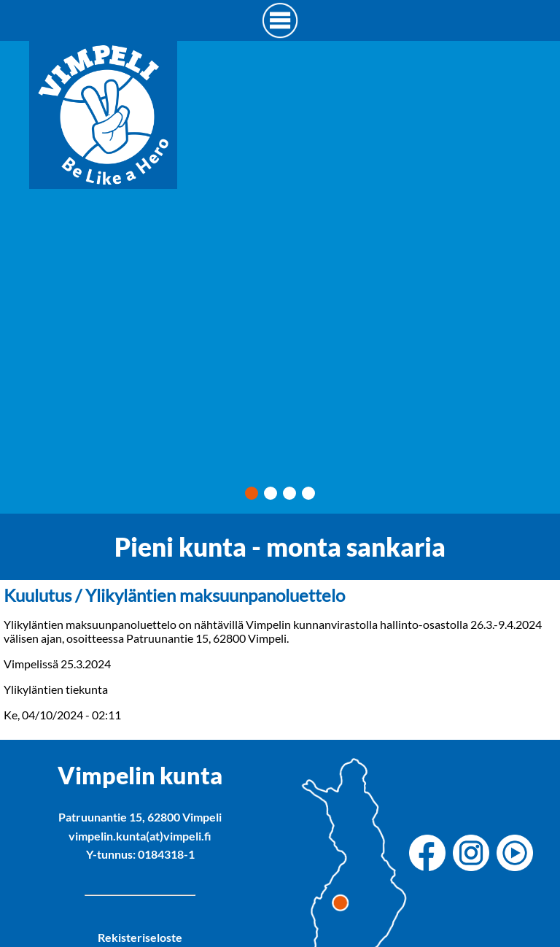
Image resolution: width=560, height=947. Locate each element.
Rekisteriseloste (140, 937)
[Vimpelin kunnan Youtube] (518, 854)
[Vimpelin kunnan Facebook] (431, 854)
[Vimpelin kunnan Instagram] (475, 854)
